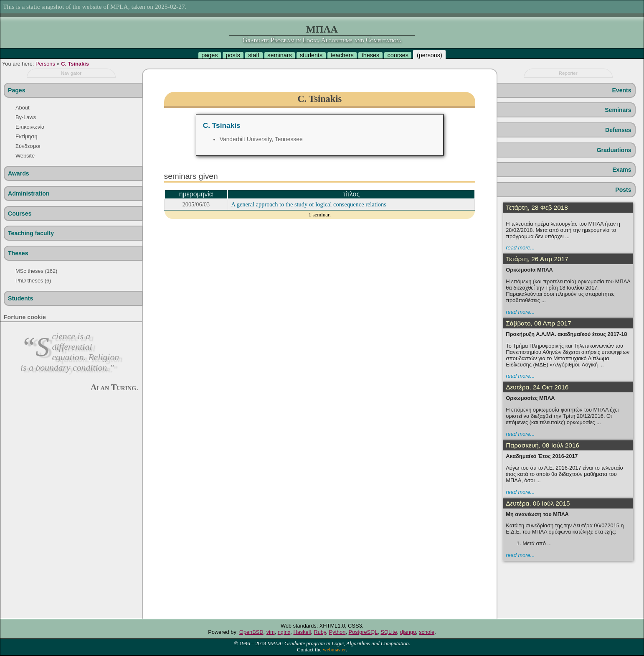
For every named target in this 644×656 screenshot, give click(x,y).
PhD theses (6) (33, 281)
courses (398, 55)
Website (25, 156)
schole (427, 632)
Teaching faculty (31, 233)
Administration (29, 193)
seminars (279, 55)
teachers (342, 55)
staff (254, 55)
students (311, 55)
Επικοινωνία (30, 127)
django (408, 632)
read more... (520, 248)
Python (337, 632)
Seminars (618, 110)
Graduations (614, 150)
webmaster (334, 650)
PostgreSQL (363, 632)
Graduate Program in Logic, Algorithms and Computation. (322, 40)
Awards (19, 173)
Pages (16, 90)
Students (20, 298)
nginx (284, 632)
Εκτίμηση (26, 136)
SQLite (389, 632)
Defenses (618, 130)
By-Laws (26, 117)
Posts (623, 190)
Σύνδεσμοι (28, 146)
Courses (20, 214)
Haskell (302, 632)
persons (430, 55)
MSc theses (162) (36, 271)
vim (271, 632)
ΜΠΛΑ (322, 29)
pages (209, 55)
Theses (18, 253)
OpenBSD (251, 632)
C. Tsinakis (75, 64)
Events (621, 90)
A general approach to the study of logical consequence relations (309, 204)
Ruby (320, 632)
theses (370, 55)
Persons (45, 64)
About (22, 108)
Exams (622, 170)
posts (233, 55)
